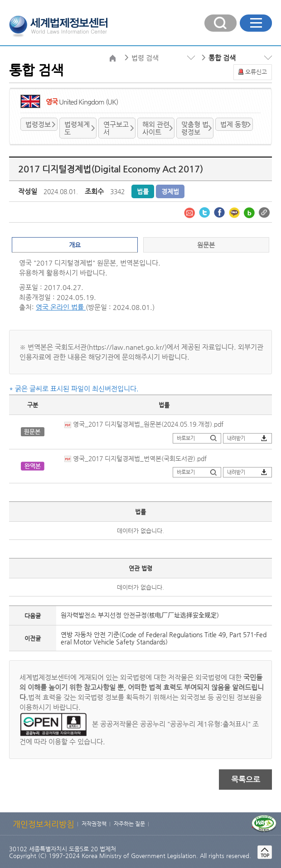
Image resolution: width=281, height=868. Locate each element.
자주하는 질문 (129, 824)
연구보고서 (116, 128)
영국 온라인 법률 (61, 307)
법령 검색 (145, 58)
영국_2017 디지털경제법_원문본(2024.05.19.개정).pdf (144, 424)
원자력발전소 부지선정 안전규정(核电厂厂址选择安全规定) (140, 615)
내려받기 (236, 438)
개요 (75, 245)
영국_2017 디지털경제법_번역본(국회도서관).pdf (136, 459)
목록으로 (246, 779)
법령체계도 (77, 128)
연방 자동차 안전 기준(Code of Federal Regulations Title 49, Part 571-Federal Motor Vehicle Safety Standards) (164, 638)
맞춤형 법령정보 (195, 128)
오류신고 (256, 72)
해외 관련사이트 (156, 128)
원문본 (206, 245)
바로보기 (186, 438)
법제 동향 (234, 124)
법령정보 (38, 124)
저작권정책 (94, 824)
